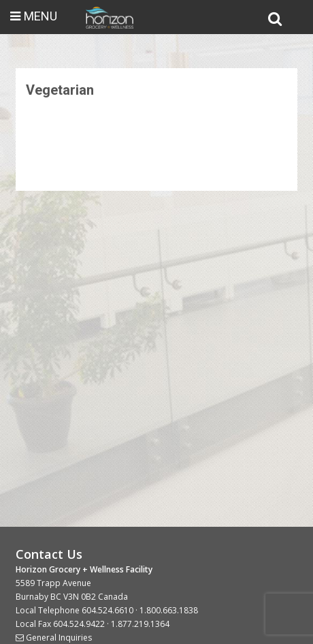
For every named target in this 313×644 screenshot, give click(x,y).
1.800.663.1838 (169, 610)
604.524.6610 (108, 610)
